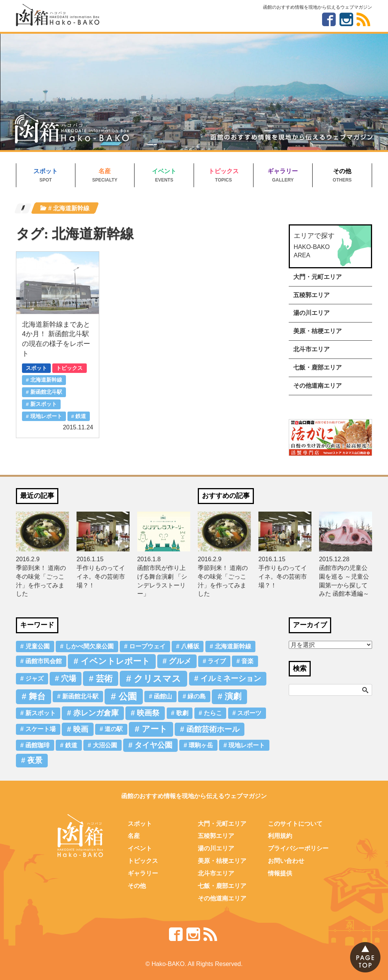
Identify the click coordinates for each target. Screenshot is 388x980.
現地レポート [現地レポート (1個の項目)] (247, 745)
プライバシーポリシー (298, 848)
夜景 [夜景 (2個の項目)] (35, 760)
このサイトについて (295, 824)
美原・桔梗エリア (318, 331)
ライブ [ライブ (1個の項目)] (217, 661)
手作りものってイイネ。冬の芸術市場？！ (101, 577)
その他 (342, 171)
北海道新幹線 (46, 380)
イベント (164, 171)
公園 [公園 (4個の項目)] (128, 696)
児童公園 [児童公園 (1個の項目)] (38, 646)
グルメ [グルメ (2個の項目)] (180, 661)
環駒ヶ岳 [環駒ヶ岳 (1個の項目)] (201, 745)
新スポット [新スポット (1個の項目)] (41, 713)
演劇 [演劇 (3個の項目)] (233, 696)
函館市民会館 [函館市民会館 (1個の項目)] (44, 661)
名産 (105, 171)
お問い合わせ (286, 861)
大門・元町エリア (318, 277)
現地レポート (46, 416)
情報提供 (280, 873)
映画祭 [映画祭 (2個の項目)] (148, 713)
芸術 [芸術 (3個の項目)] (104, 679)
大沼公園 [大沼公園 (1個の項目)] (105, 745)
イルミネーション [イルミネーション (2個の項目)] (231, 678)
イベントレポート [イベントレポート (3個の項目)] (115, 661)
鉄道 (81, 416)
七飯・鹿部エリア (318, 367)
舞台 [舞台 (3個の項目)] (37, 696)
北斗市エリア (311, 349)
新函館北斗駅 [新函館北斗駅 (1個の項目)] (80, 696)
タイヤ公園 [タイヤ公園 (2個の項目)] (153, 745)
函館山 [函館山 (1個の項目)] (163, 696)
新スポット (44, 404)
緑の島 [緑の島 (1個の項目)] (197, 696)
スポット (45, 171)
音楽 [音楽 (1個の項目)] (247, 661)
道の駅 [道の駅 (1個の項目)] (114, 729)
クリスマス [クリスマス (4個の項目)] (157, 679)
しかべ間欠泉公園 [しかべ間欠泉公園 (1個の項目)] (89, 646)
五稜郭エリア (311, 295)
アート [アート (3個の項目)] (155, 729)
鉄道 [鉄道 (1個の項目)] (71, 745)
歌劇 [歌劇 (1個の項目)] (182, 713)
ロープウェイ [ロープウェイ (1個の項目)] (147, 646)
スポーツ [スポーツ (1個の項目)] (249, 713)
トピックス (224, 171)
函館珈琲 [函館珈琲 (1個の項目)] (38, 745)
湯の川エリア (311, 313)
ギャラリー (283, 171)
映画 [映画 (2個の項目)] (81, 729)
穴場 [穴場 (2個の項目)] (69, 678)
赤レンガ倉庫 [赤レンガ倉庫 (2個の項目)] (96, 713)
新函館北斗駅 (46, 392)
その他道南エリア (318, 386)
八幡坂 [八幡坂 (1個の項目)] (190, 646)
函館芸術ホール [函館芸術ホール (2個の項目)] (213, 729)
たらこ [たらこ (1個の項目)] (213, 713)
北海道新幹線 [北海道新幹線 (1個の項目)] (233, 646)
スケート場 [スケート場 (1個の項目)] (41, 729)
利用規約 (280, 836)
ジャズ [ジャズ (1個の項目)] (34, 679)
